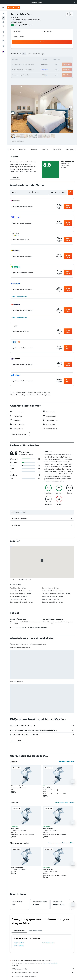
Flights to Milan (19, 943)
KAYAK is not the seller (43, 969)
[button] (75, 2)
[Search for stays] (3, 18)
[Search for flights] (3, 14)
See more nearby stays (67, 762)
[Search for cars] (3, 22)
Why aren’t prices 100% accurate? (43, 976)
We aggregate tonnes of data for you (43, 972)
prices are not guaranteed (50, 963)
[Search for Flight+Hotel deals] (3, 26)
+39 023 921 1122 (17, 22)
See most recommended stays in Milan (61, 843)
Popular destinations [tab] (35, 930)
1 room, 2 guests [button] (18, 37)
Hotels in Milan (19, 946)
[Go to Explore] (3, 32)
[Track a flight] (3, 36)
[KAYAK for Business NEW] (3, 40)
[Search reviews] (44, 512)
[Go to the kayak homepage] (13, 8)
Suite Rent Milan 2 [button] (17, 786)
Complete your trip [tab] (19, 930)
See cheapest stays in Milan (65, 802)
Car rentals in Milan (48, 943)
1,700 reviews (28, 25)
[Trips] (3, 46)
